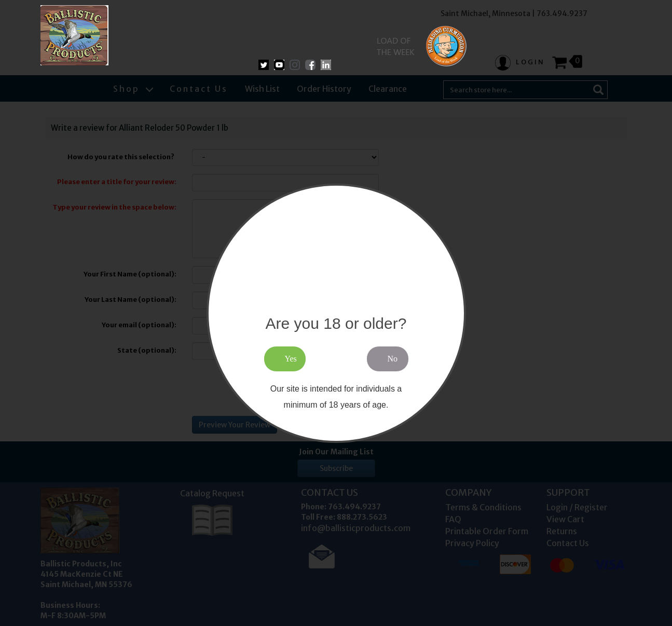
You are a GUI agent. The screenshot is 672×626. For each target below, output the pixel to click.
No (393, 359)
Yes (291, 359)
